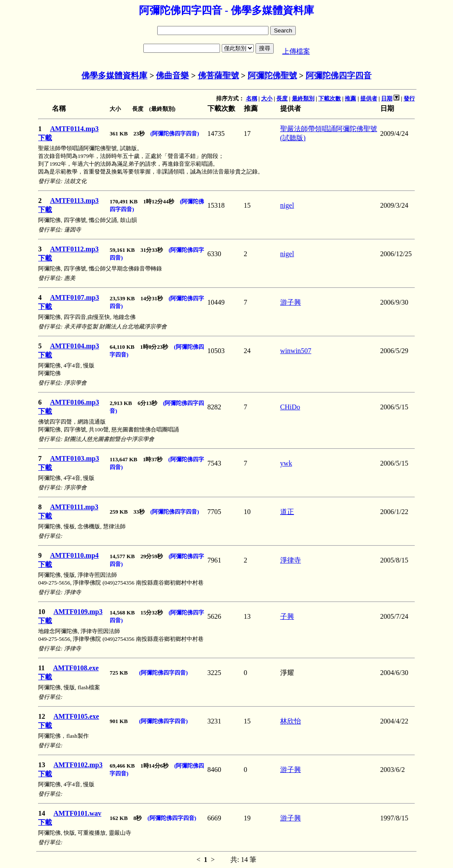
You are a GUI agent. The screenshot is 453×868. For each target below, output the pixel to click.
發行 (409, 98)
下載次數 (330, 98)
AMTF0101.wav (77, 813)
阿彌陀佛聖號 (272, 76)
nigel (287, 205)
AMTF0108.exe (76, 668)
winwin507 (296, 351)
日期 (387, 98)
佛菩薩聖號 (218, 76)
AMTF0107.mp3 (74, 297)
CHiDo (290, 407)
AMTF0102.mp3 (78, 765)
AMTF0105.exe (76, 716)
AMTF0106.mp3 (74, 402)
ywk (286, 463)
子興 (287, 616)
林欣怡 (291, 721)
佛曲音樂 (172, 76)
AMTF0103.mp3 (74, 458)
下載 (45, 138)
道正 (287, 512)
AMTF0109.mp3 (78, 612)
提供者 (369, 98)
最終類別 (303, 98)
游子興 (291, 302)
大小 (267, 98)
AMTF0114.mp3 (74, 129)
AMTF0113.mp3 (74, 201)
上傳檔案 (296, 51)
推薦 (350, 98)
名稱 (252, 98)
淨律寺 (291, 560)
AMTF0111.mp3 (74, 507)
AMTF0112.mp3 (74, 249)
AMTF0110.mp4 (74, 555)
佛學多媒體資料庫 (114, 76)
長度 (282, 98)
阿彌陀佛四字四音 (339, 76)
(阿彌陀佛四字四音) (175, 133)
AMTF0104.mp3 (74, 346)
